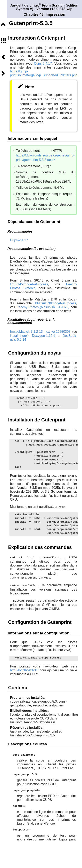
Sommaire (3, 41)
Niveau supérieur (3, 24)
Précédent (3, 57)
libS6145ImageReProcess (29, 284)
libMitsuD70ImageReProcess (55, 303)
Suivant (3, 73)
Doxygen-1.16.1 (43, 336)
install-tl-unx (19, 336)
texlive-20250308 (58, 332)
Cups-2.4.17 (43, 64)
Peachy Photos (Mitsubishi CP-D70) (43, 307)
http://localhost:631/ (24, 668)
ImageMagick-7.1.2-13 (26, 332)
